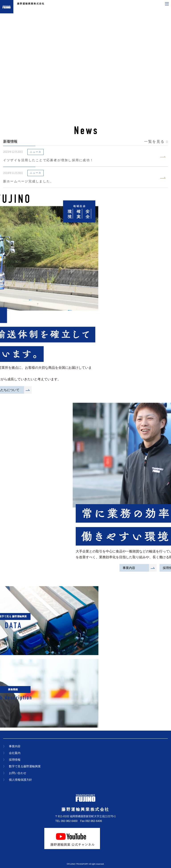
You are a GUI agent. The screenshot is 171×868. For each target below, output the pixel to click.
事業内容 (15, 750)
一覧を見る (156, 142)
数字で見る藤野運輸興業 (25, 770)
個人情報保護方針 (20, 783)
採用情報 (15, 763)
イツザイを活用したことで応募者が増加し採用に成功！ (48, 160)
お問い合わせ (18, 776)
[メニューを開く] (167, 4)
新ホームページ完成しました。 (28, 181)
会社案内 (15, 756)
